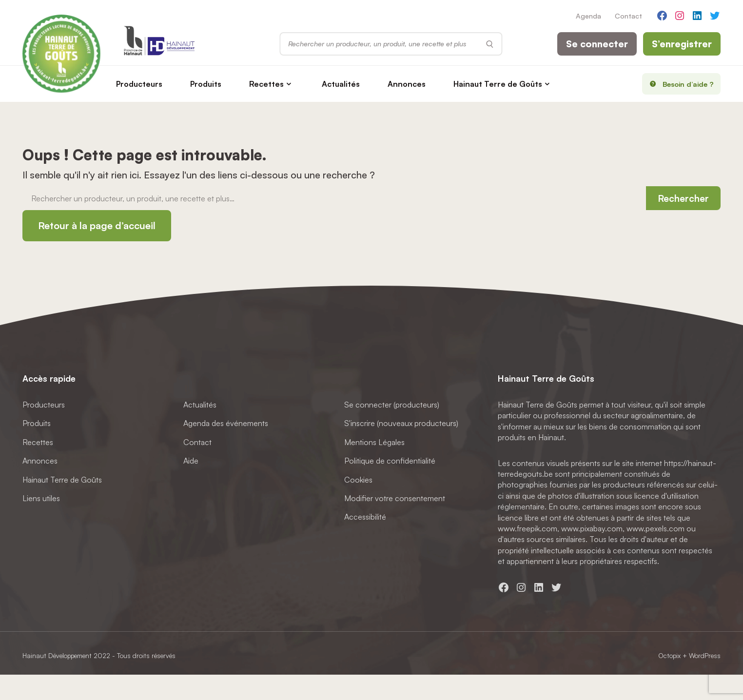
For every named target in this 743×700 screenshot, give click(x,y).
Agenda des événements (226, 424)
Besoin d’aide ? (678, 84)
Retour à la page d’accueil (97, 225)
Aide (191, 461)
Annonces (407, 84)
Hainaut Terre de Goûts (498, 84)
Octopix (669, 655)
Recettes (266, 84)
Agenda (588, 16)
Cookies (358, 480)
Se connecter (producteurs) (392, 405)
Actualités (341, 84)
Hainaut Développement (57, 655)
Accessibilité (365, 517)
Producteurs (139, 84)
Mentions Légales (374, 442)
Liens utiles (41, 498)
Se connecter (597, 44)
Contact (628, 16)
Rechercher (683, 198)
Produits (206, 84)
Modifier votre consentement (395, 498)
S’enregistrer (682, 44)
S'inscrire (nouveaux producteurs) (401, 424)
